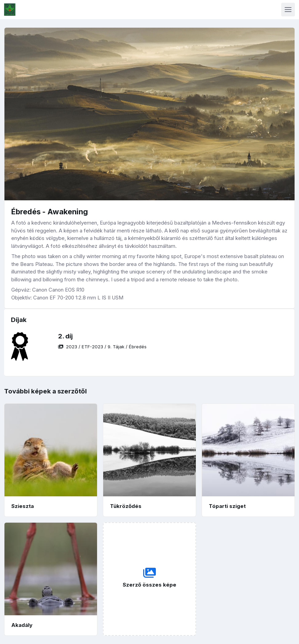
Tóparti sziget (227, 506)
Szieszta (23, 506)
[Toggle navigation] (288, 10)
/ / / (102, 347)
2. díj (65, 336)
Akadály (22, 625)
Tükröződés (126, 506)
